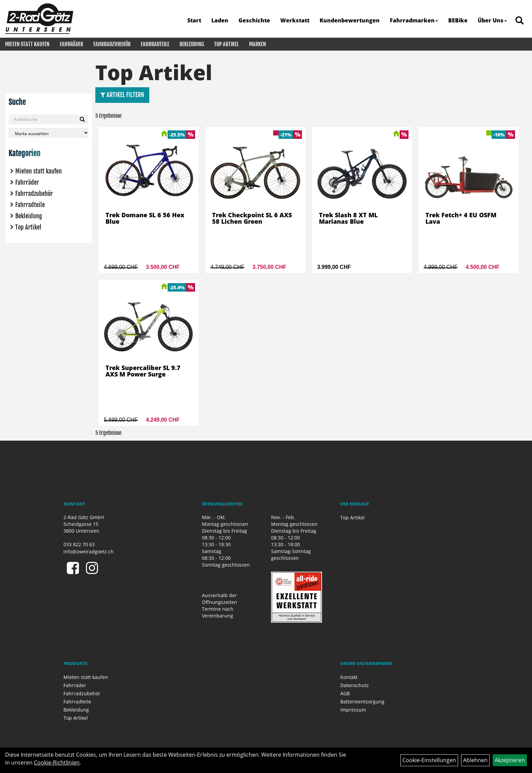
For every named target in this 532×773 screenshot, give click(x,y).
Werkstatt (295, 20)
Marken (258, 44)
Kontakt (349, 677)
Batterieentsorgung (362, 702)
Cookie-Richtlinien (57, 762)
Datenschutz (355, 685)
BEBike (458, 20)
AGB (345, 693)
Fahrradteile (155, 44)
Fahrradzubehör (112, 44)
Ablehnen (475, 760)
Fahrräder (71, 44)
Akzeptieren (510, 760)
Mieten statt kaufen (27, 44)
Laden (220, 20)
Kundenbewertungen (350, 20)
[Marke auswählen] (49, 133)
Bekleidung (192, 44)
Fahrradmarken (414, 20)
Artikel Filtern (122, 95)
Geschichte (254, 20)
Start (194, 20)
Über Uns (492, 20)
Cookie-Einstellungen (429, 760)
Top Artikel (226, 44)
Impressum (353, 710)
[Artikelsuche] (519, 21)
